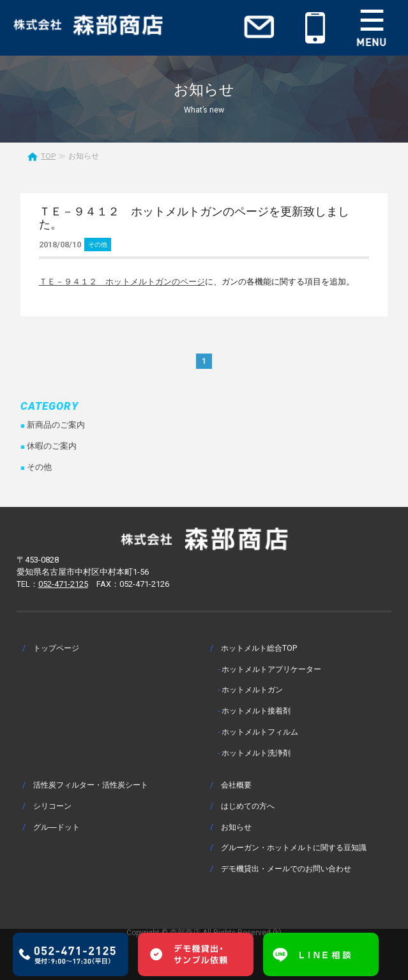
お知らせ (236, 827)
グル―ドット (56, 827)
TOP (48, 156)
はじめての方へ (248, 806)
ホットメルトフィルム (260, 732)
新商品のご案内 (56, 425)
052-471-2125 (63, 584)
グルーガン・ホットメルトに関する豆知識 (294, 847)
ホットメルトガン (252, 689)
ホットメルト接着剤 (256, 711)
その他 (98, 245)
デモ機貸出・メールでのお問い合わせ (286, 868)
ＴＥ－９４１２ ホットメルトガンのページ (122, 282)
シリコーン (52, 806)
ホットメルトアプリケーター (271, 669)
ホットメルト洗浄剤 (256, 753)
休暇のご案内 (52, 446)
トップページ (56, 648)
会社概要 (236, 785)
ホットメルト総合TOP (259, 648)
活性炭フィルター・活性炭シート (91, 785)
